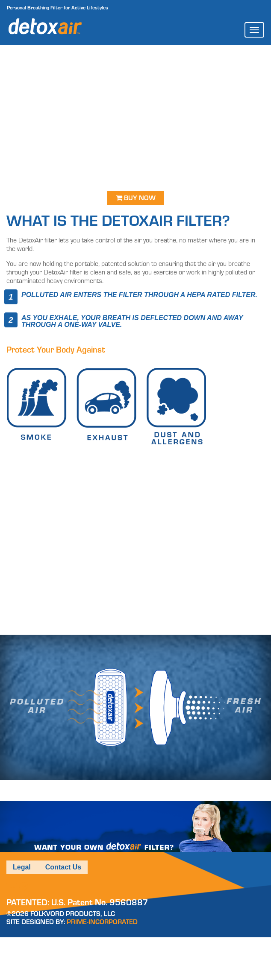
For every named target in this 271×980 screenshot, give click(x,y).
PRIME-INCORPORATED (102, 922)
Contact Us (63, 867)
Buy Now (136, 198)
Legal (22, 867)
